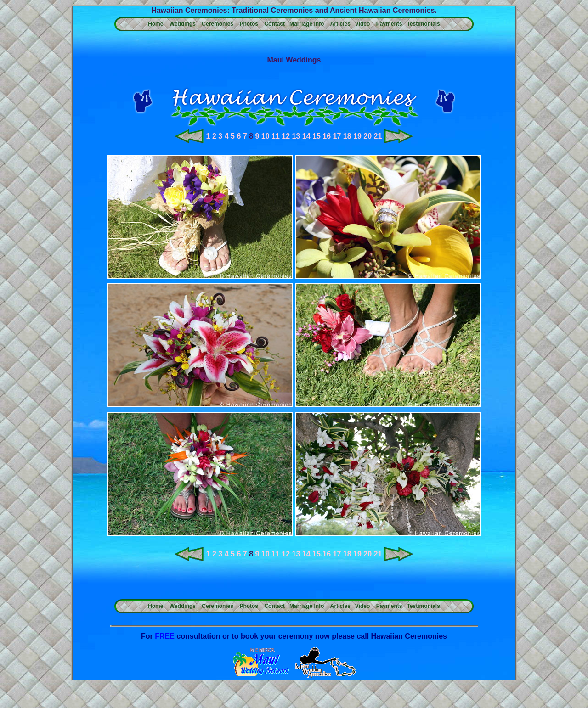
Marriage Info (307, 24)
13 (296, 136)
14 (306, 136)
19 (357, 136)
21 (378, 136)
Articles (340, 24)
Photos (249, 24)
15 (317, 136)
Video (362, 24)
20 (367, 136)
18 (347, 136)
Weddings (183, 24)
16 (327, 136)
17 (337, 136)
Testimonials (423, 24)
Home (155, 24)
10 (266, 136)
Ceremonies (218, 24)
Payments (389, 24)
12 (286, 136)
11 (276, 136)
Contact (274, 24)
